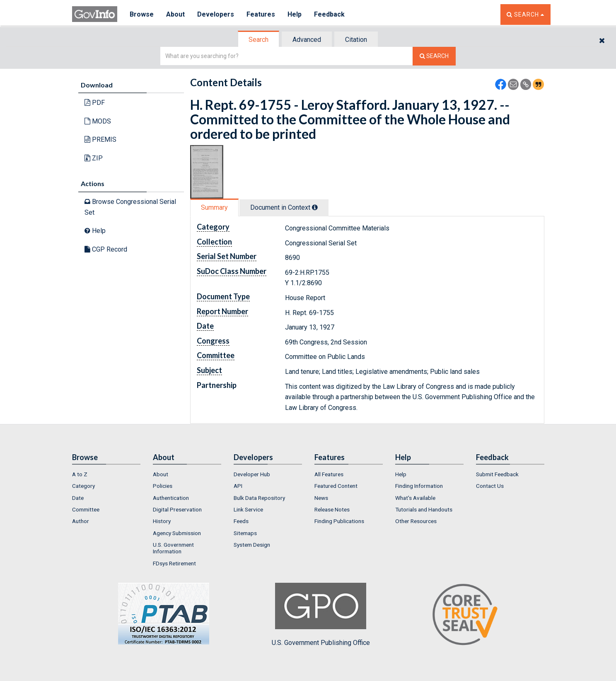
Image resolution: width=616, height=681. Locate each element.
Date (78, 498)
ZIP (94, 158)
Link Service (248, 509)
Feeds (241, 521)
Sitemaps (245, 533)
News (321, 498)
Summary (214, 207)
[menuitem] (106, 474)
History (162, 521)
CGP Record (106, 249)
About (175, 14)
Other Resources (416, 521)
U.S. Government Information (173, 548)
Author (81, 521)
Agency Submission (177, 533)
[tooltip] (315, 207)
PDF (95, 103)
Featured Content (336, 486)
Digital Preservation (177, 509)
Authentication (171, 498)
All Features (329, 474)
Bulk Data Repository (259, 498)
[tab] (259, 40)
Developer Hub (252, 474)
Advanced (307, 40)
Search (258, 40)
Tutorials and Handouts (424, 509)
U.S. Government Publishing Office (321, 615)
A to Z (80, 474)
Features (261, 14)
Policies (163, 486)
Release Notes (332, 509)
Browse (142, 14)
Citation (356, 40)
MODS (98, 121)
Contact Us (490, 486)
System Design (252, 545)
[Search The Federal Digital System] (434, 56)
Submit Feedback (497, 474)
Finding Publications (339, 521)
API (238, 486)
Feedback (329, 14)
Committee (86, 509)
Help (295, 14)
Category (83, 486)
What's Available (415, 498)
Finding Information (419, 486)
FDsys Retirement (174, 563)
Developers (216, 14)
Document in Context (284, 207)
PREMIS (100, 139)
